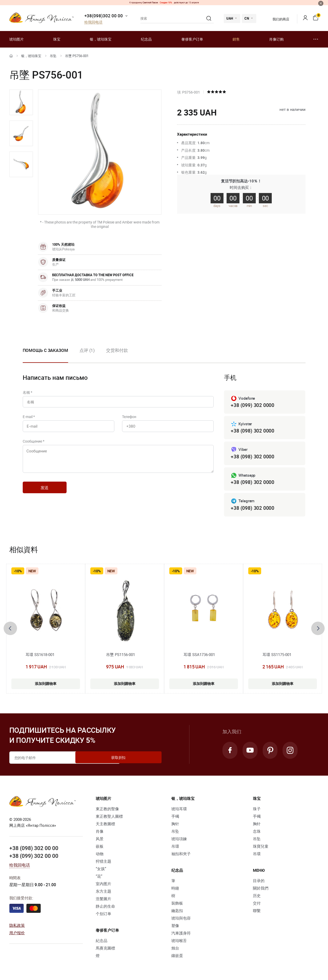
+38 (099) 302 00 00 (34, 857)
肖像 (100, 833)
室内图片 (103, 885)
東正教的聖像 (107, 810)
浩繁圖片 (103, 900)
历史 (257, 897)
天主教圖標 (105, 825)
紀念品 (102, 942)
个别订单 (103, 915)
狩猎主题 (103, 863)
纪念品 (146, 39)
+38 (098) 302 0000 (252, 431)
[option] (21, 102)
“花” (99, 878)
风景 (100, 840)
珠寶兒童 (261, 848)
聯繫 (257, 912)
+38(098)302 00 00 (104, 16)
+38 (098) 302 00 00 (34, 849)
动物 (100, 855)
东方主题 (103, 893)
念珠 (257, 833)
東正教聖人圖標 (109, 818)
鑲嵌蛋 (177, 957)
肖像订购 (276, 39)
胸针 (175, 825)
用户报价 (17, 934)
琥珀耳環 (179, 810)
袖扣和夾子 (181, 855)
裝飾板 (177, 905)
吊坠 (53, 56)
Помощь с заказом (45, 350)
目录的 (259, 882)
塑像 (175, 927)
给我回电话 (93, 22)
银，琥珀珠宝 (101, 39)
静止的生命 (105, 908)
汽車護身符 (181, 935)
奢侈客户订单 (192, 39)
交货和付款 (117, 350)
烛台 (175, 950)
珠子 (257, 810)
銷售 (236, 39)
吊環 (175, 848)
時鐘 (175, 890)
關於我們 (261, 890)
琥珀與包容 (181, 920)
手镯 (175, 818)
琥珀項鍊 (179, 840)
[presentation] (10, 630)
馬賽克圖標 (105, 950)
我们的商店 (278, 19)
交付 (257, 905)
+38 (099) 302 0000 (252, 405)
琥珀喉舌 (179, 942)
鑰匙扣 (177, 912)
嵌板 (100, 848)
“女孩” (101, 870)
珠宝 (57, 39)
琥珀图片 (17, 39)
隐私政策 (17, 926)
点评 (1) (87, 350)
